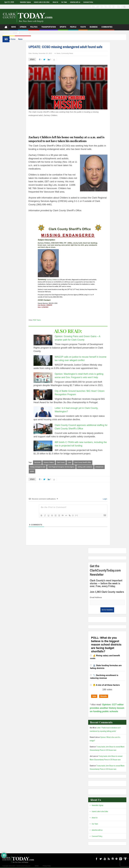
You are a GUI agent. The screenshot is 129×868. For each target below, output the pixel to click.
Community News (72, 53)
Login (110, 499)
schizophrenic (104, 467)
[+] (82, 516)
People (73, 28)
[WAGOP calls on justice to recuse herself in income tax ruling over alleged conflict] (48, 361)
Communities (107, 28)
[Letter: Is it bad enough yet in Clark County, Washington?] (48, 412)
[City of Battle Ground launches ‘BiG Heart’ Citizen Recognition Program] (48, 395)
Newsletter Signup (25, 2)
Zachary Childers (54, 462)
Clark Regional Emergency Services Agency (66, 467)
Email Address (96, 598)
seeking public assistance (90, 467)
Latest (75, 462)
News (14, 28)
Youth (83, 28)
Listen (9, 33)
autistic (37, 472)
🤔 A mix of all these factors (106, 685)
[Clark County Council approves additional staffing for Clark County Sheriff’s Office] (48, 429)
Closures (23, 33)
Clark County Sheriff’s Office (88, 462)
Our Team (64, 2)
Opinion (23, 28)
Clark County (66, 462)
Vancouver (42, 462)
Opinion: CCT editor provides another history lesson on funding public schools (107, 708)
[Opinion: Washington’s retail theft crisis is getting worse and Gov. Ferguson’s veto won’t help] (48, 378)
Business (94, 28)
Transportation (49, 28)
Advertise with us (75, 2)
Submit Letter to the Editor (42, 2)
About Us (55, 2)
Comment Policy (88, 2)
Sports (63, 28)
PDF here (42, 320)
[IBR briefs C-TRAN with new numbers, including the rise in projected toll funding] (48, 446)
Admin (37, 866)
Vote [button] (94, 697)
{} (78, 516)
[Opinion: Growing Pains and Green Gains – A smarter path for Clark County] (48, 340)
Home (14, 39)
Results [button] (104, 697)
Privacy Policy (47, 866)
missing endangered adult (43, 467)
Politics (34, 28)
